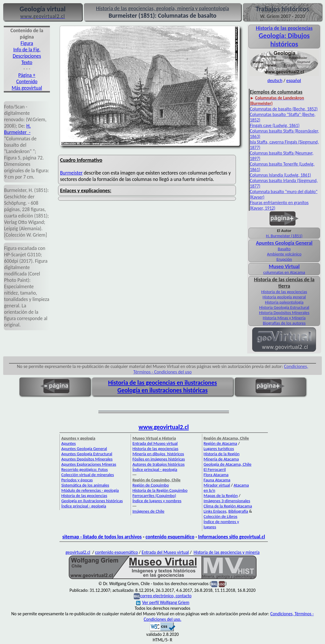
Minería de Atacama (221, 459)
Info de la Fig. (27, 50)
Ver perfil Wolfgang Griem (163, 602)
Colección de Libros (221, 516)
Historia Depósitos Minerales (284, 313)
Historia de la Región (222, 454)
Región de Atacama (221, 443)
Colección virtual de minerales (87, 475)
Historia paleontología (284, 302)
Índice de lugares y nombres (157, 501)
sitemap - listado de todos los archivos (102, 537)
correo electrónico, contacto (166, 596)
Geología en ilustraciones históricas (163, 390)
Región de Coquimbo (151, 485)
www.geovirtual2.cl (164, 427)
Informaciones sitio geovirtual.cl (232, 537)
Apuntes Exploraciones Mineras (89, 464)
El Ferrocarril (215, 469)
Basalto (284, 249)
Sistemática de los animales (85, 485)
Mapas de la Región (221, 496)
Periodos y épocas (77, 480)
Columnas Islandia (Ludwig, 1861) (280, 175)
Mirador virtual (217, 485)
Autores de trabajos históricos (158, 464)
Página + (27, 75)
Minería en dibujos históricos (158, 454)
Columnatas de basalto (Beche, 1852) (284, 109)
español (294, 80)
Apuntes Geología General (84, 449)
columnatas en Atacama (284, 272)
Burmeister (71, 173)
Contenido (27, 81)
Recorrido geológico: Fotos (84, 469)
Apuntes (68, 443)
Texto (27, 62)
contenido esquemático (170, 537)
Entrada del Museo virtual (155, 443)
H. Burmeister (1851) (284, 236)
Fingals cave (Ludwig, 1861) (275, 125)
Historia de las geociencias (284, 292)
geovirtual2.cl (78, 552)
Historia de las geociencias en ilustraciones (163, 383)
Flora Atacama (216, 475)
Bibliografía (238, 511)
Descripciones (27, 56)
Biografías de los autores (284, 323)
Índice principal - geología (84, 506)
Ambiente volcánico (284, 254)
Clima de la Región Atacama (228, 506)
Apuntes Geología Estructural (87, 454)
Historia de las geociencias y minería (226, 552)
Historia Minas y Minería (284, 318)
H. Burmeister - (17, 129)
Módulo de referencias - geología (90, 490)
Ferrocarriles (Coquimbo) (154, 496)
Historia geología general (284, 297)
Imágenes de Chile (148, 511)
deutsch (275, 80)
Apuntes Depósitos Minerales (87, 459)
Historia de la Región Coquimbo (160, 490)
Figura (27, 43)
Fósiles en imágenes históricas (159, 459)
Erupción (284, 259)
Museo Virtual (284, 266)
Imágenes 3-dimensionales (227, 501)
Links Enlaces (215, 511)
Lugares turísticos (219, 449)
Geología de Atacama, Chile (228, 464)
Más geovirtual (27, 88)
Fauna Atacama (217, 480)
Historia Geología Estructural (284, 307)
